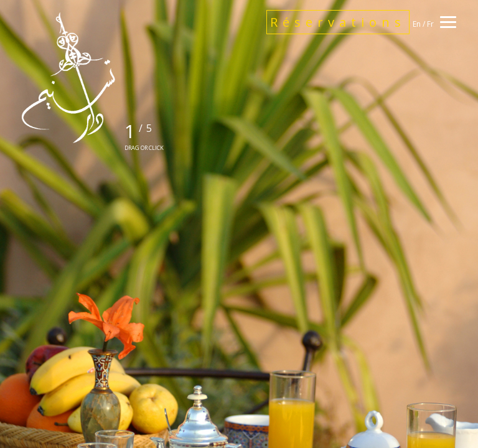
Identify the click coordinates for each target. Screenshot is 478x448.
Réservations (338, 22)
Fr (430, 24)
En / (420, 24)
